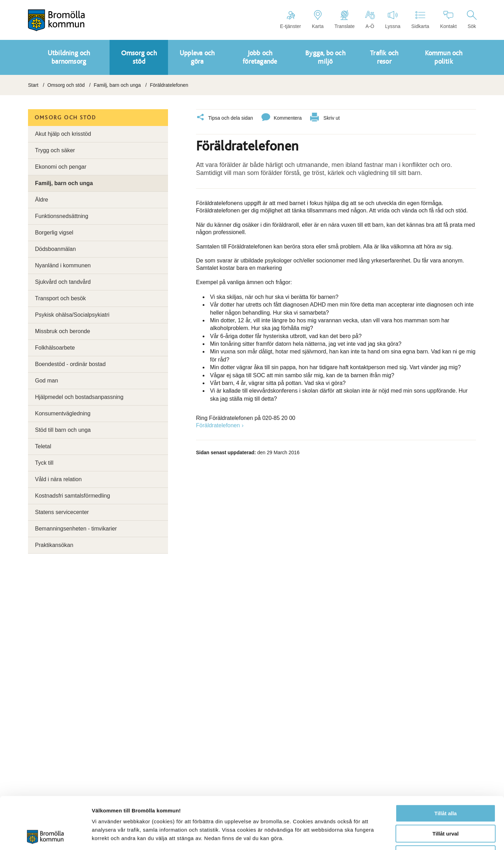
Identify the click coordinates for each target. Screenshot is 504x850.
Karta (318, 20)
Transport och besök (60, 298)
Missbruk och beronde (62, 331)
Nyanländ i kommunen (63, 265)
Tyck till (44, 463)
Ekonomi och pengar (61, 167)
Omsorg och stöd (66, 85)
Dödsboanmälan (55, 249)
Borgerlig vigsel (54, 233)
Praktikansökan (54, 545)
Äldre (41, 200)
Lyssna (393, 20)
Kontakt (448, 20)
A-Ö (370, 20)
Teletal (43, 446)
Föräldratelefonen (218, 425)
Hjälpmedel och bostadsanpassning (79, 397)
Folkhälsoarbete (55, 348)
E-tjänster (290, 20)
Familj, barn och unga (117, 85)
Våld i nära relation (58, 479)
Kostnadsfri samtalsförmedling (72, 496)
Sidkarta (420, 20)
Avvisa (446, 805)
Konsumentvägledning (63, 413)
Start (33, 85)
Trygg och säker (55, 150)
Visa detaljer (380, 836)
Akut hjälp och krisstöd (63, 134)
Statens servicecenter (62, 512)
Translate (344, 20)
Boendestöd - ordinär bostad (70, 364)
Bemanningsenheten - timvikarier (76, 529)
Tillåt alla (446, 764)
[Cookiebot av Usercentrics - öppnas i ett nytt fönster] (45, 836)
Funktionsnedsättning (62, 216)
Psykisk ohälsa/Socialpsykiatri (72, 315)
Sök (472, 20)
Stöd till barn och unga (63, 430)
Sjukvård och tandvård (63, 282)
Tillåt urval (446, 785)
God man (47, 381)
